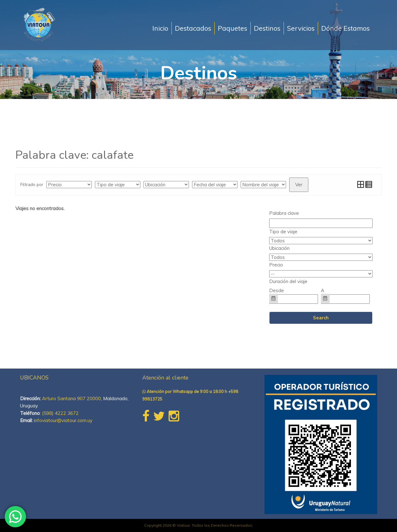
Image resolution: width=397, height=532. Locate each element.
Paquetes (232, 28)
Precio (276, 265)
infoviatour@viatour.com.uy (63, 420)
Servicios (301, 28)
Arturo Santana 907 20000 (71, 398)
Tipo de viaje (283, 232)
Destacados (193, 28)
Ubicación (279, 248)
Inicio (160, 28)
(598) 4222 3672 (60, 413)
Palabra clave (284, 213)
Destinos (267, 28)
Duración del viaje (288, 281)
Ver (299, 185)
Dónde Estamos (345, 28)
